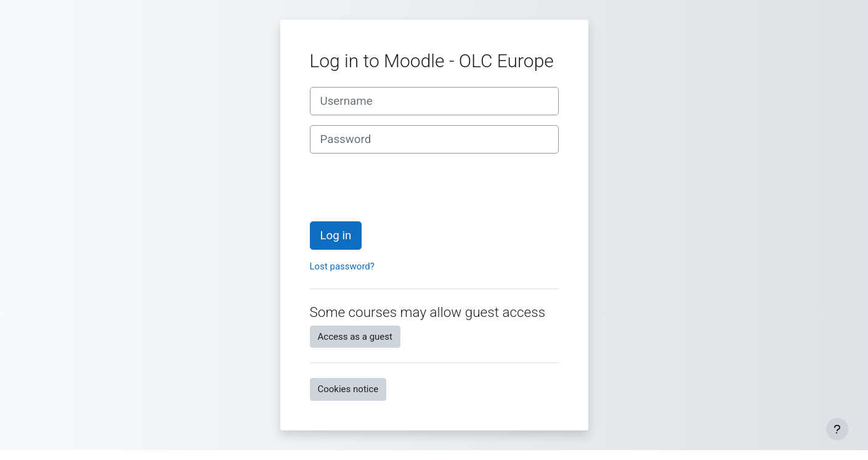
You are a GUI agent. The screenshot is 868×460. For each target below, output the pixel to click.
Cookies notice (348, 389)
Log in (336, 236)
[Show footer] (837, 429)
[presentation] (404, 187)
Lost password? (342, 266)
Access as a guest (355, 337)
